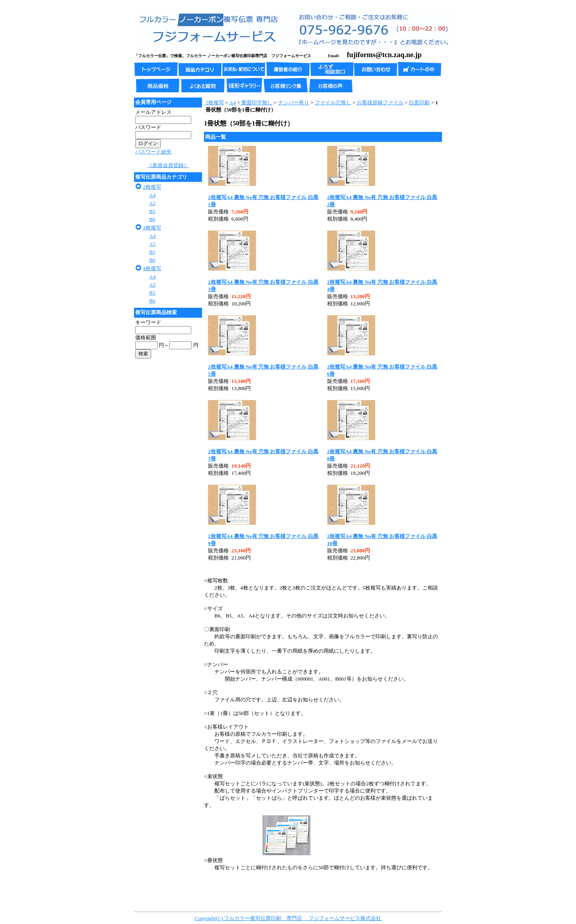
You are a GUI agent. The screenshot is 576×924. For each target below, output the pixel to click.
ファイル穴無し (333, 103)
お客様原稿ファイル (380, 103)
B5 (152, 211)
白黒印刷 (419, 103)
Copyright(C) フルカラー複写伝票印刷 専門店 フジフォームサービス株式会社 (288, 918)
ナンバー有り (294, 103)
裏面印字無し (257, 103)
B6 (152, 219)
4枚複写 (152, 268)
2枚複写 (152, 187)
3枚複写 (152, 228)
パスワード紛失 (153, 152)
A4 (152, 195)
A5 (152, 203)
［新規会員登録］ (168, 165)
